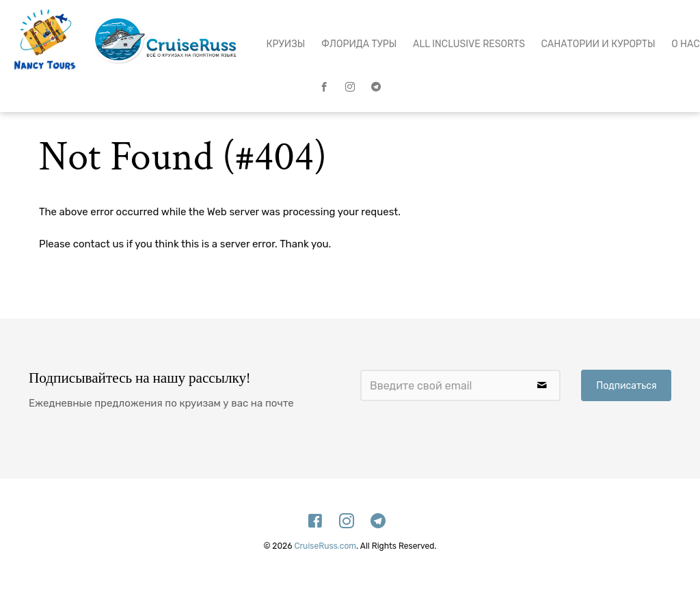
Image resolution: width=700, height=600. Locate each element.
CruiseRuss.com (325, 546)
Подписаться (626, 386)
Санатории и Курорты (598, 44)
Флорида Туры (359, 44)
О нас (686, 44)
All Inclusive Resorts (469, 44)
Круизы (286, 44)
